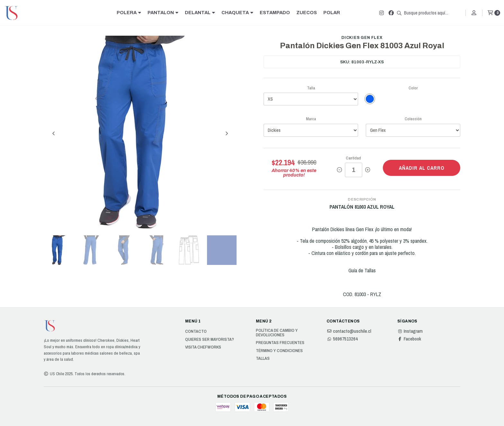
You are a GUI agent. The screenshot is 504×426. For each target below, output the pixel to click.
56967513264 (342, 339)
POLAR (332, 13)
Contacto (196, 331)
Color (413, 88)
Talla (311, 88)
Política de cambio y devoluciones (277, 333)
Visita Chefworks (203, 347)
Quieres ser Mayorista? (210, 340)
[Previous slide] (54, 133)
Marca (311, 119)
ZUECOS (307, 13)
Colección (413, 119)
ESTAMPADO (275, 13)
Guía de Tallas (362, 270)
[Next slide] (227, 133)
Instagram (410, 331)
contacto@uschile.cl (349, 331)
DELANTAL (200, 13)
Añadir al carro (422, 168)
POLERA (129, 13)
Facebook (409, 339)
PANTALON (163, 13)
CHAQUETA (237, 13)
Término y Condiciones (279, 351)
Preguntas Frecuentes (280, 343)
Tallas (263, 358)
